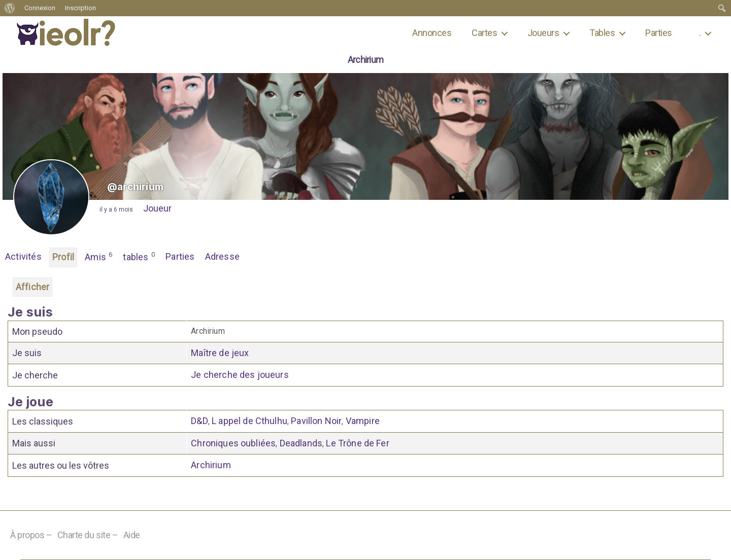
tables (139, 256)
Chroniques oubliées (233, 443)
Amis (99, 256)
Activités (23, 256)
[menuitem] (10, 8)
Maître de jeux (220, 353)
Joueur (157, 208)
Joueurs (543, 33)
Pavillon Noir (316, 421)
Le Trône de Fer (357, 443)
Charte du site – (88, 535)
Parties (658, 33)
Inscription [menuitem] (80, 8)
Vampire (363, 421)
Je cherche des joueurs (240, 375)
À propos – (31, 535)
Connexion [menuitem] (40, 8)
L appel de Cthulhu (250, 421)
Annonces (432, 33)
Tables (602, 33)
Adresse (222, 256)
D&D (199, 421)
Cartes (484, 33)
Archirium (211, 465)
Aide (132, 535)
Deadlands (301, 443)
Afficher (32, 287)
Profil (63, 257)
